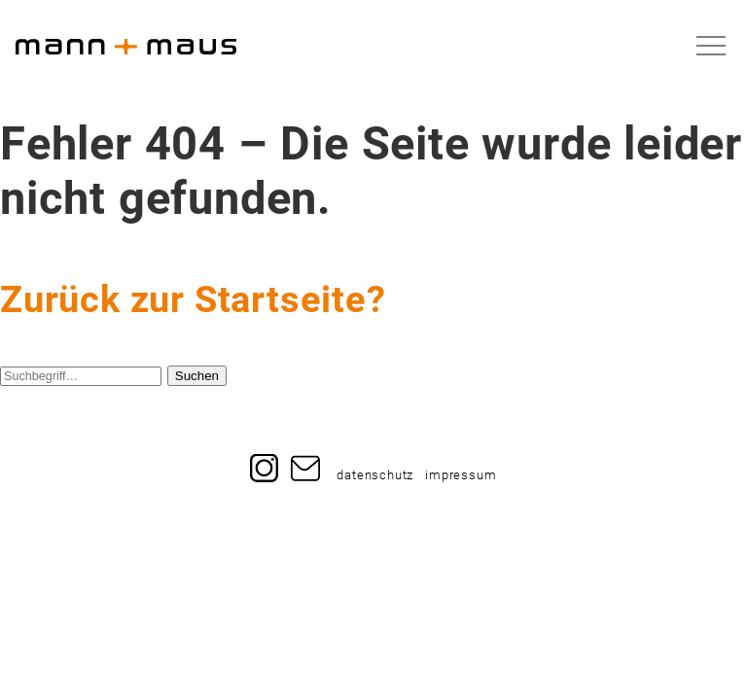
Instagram (265, 461)
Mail (305, 461)
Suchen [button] (197, 376)
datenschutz (375, 475)
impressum (461, 475)
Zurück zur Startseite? (193, 299)
